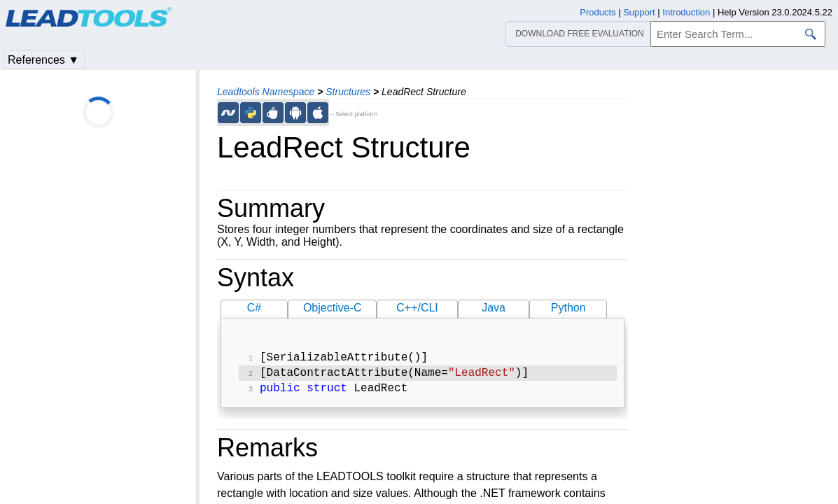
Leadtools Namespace (266, 92)
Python (568, 308)
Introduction (686, 12)
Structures (348, 92)
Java (494, 308)
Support (639, 12)
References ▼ (43, 60)
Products (598, 12)
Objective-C (333, 308)
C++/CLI (417, 308)
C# (254, 308)
